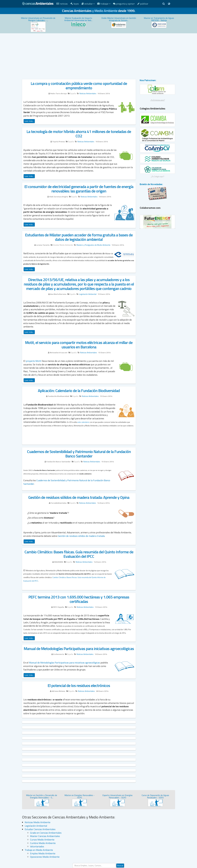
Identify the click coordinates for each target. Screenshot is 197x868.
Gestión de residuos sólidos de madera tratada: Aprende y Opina (79, 497)
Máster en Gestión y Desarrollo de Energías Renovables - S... (42, 796)
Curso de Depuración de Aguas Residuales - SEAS (155, 796)
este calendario (83, 422)
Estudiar (88, 4)
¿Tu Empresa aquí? (157, 100)
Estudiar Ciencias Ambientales (40, 829)
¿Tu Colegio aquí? (157, 176)
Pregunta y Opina (124, 4)
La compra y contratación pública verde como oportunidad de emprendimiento (79, 86)
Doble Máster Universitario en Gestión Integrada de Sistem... (119, 19)
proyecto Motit (34, 361)
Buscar (120, 865)
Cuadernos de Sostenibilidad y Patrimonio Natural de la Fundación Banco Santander (79, 454)
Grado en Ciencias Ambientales (46, 833)
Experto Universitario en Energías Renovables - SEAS (118, 796)
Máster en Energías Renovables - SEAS (79, 796)
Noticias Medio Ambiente (38, 822)
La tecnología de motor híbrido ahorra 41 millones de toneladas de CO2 (79, 134)
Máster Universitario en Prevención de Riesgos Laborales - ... (38, 19)
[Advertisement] (99, 53)
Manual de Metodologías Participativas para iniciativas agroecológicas (79, 649)
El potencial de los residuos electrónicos (79, 685)
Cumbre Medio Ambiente (43, 843)
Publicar (143, 4)
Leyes (75, 4)
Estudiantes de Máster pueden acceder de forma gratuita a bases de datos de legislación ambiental (79, 237)
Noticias (62, 4)
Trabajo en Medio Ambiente (39, 850)
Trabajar (104, 4)
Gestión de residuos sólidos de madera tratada (81, 536)
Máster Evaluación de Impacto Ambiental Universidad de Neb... (78, 19)
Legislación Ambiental (36, 826)
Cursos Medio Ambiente (42, 840)
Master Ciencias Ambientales (45, 836)
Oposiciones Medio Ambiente (45, 857)
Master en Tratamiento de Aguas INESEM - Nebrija (159, 19)
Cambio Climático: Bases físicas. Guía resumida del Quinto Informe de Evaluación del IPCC (79, 554)
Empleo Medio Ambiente (43, 853)
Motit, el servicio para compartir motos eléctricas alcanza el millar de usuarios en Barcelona (79, 345)
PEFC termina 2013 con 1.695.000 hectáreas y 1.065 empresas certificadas (79, 599)
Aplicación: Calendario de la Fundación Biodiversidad (79, 391)
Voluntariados (37, 846)
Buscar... (73, 863)
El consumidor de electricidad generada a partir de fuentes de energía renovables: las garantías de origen (79, 189)
